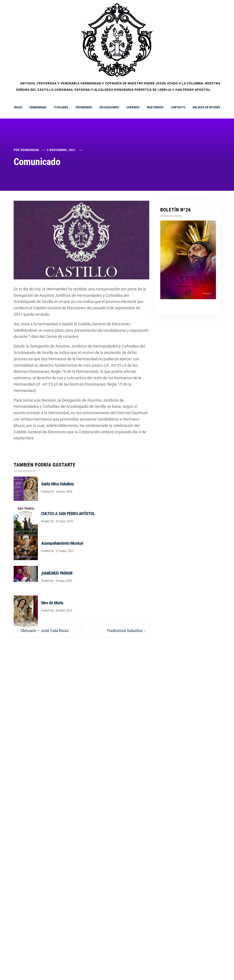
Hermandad (30, 150)
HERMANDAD (38, 107)
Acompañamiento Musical (62, 543)
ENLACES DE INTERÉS (206, 107)
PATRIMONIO (84, 107)
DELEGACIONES (109, 107)
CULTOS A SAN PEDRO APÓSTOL (68, 514)
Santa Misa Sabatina (57, 484)
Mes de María (52, 603)
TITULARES (61, 107)
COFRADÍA (133, 107)
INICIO (18, 107)
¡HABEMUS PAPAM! (57, 573)
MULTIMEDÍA (155, 107)
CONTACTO (178, 107)
